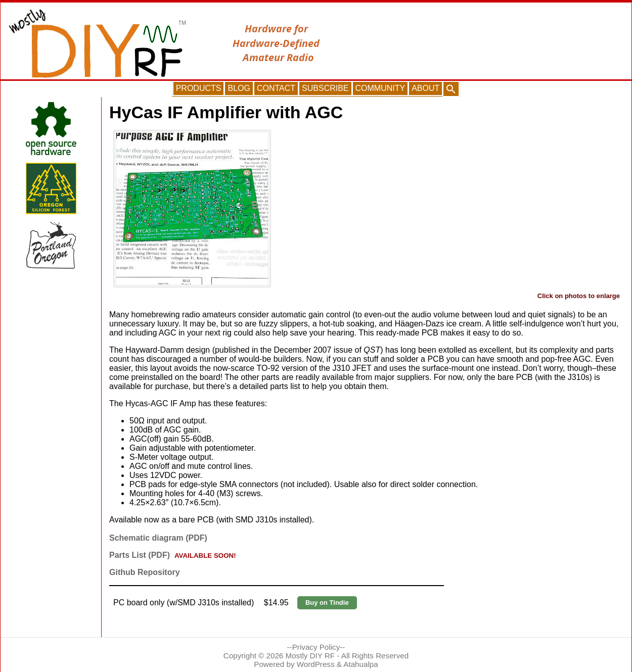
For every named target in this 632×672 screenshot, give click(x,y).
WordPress (316, 664)
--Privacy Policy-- (316, 647)
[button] (451, 89)
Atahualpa (360, 664)
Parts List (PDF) (140, 555)
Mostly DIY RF (310, 656)
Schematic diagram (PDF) (158, 538)
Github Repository (145, 572)
